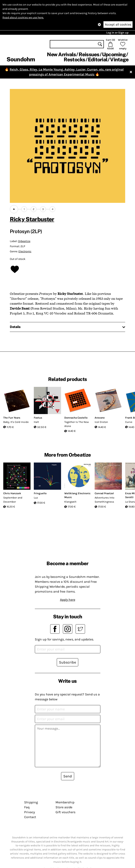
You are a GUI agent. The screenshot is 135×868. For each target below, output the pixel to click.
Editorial (98, 60)
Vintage (119, 60)
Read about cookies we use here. (23, 17)
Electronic (25, 251)
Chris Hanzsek (12, 493)
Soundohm (21, 59)
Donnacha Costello (76, 418)
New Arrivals (61, 54)
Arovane (100, 418)
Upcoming (114, 54)
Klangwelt (70, 502)
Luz (36, 498)
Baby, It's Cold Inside (16, 422)
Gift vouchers (65, 812)
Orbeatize (24, 241)
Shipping (31, 802)
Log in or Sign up (117, 33)
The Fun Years (12, 418)
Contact (30, 817)
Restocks (74, 60)
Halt (36, 422)
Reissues (89, 54)
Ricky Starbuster (32, 219)
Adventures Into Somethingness (104, 500)
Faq (27, 807)
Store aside (64, 807)
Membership (65, 802)
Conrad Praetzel (104, 493)
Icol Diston (101, 422)
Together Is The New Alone (77, 424)
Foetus (38, 418)
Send (68, 776)
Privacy (29, 812)
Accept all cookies (118, 24)
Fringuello (40, 493)
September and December (13, 500)
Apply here (68, 600)
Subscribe (67, 662)
